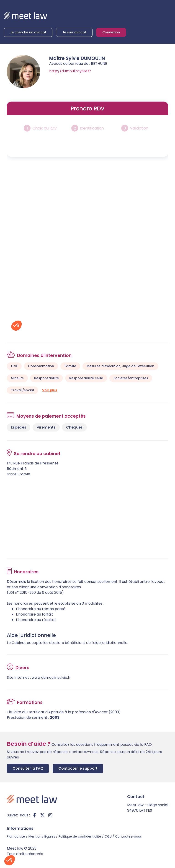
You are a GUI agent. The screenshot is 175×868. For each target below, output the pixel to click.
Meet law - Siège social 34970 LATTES (148, 808)
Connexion (111, 32)
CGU (108, 836)
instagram (50, 815)
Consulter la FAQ (28, 768)
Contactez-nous (128, 836)
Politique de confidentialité (80, 836)
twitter (42, 815)
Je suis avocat (74, 32)
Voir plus (50, 390)
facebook (34, 815)
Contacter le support (78, 768)
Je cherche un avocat (28, 32)
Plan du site (16, 836)
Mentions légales (42, 836)
